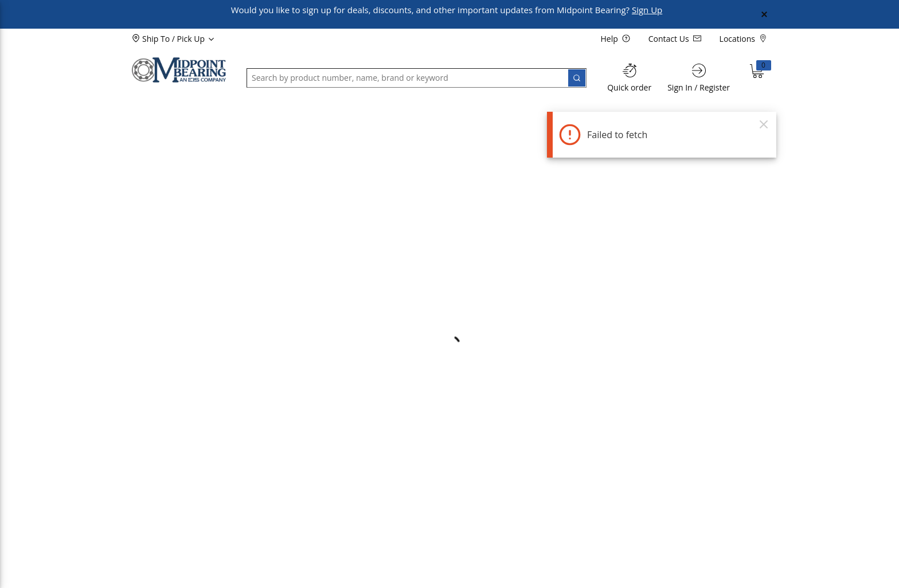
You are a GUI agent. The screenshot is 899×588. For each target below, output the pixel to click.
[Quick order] (629, 78)
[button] (161, 117)
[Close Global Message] (764, 14)
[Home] (179, 70)
